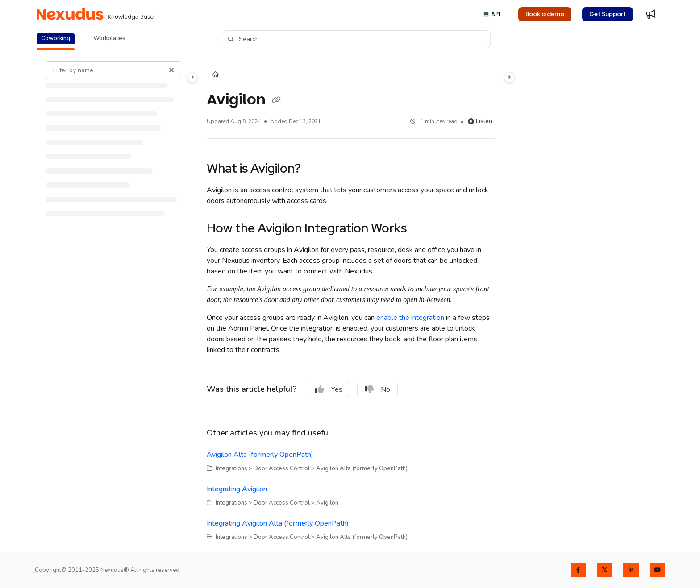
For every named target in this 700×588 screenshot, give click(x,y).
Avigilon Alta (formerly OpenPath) (260, 455)
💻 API (492, 14)
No (377, 389)
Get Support (608, 14)
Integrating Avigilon (237, 489)
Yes (329, 389)
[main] (350, 301)
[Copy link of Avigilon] (276, 100)
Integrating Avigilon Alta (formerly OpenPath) (278, 523)
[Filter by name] (113, 70)
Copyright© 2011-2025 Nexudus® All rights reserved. (108, 570)
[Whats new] (651, 14)
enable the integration (410, 318)
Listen (480, 121)
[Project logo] (95, 14)
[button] (357, 39)
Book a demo (545, 14)
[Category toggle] (192, 77)
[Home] (215, 75)
